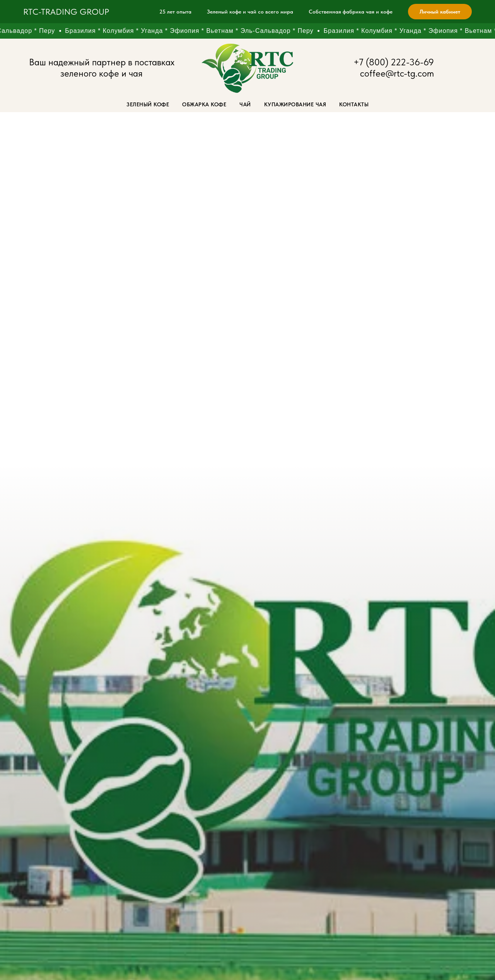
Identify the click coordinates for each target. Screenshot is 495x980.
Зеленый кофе (148, 104)
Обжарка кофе (204, 104)
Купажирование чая (295, 104)
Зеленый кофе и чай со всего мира (250, 12)
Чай (245, 104)
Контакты (354, 104)
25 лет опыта (175, 12)
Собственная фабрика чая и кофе (351, 12)
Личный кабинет (440, 12)
